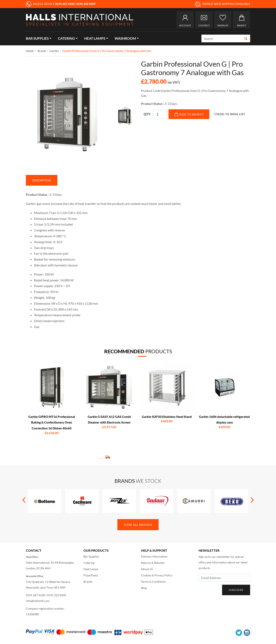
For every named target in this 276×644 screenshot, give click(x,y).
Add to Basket (189, 114)
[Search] (222, 38)
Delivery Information (154, 556)
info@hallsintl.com (38, 601)
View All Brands (138, 525)
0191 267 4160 (35, 595)
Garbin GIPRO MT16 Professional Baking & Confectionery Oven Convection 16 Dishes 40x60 (52, 423)
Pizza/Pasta (91, 575)
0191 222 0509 (57, 595)
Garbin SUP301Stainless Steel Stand (167, 417)
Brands (88, 582)
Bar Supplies (37, 38)
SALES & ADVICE (50, 4)
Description (42, 180)
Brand (42, 51)
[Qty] (160, 114)
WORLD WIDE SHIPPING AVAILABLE (222, 4)
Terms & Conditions (153, 582)
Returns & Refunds (153, 563)
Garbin (54, 51)
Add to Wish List (230, 114)
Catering (66, 38)
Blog (144, 588)
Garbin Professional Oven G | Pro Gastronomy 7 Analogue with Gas (107, 51)
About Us (147, 569)
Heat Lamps (95, 38)
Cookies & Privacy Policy (157, 575)
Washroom (125, 38)
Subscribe (236, 590)
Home (30, 51)
